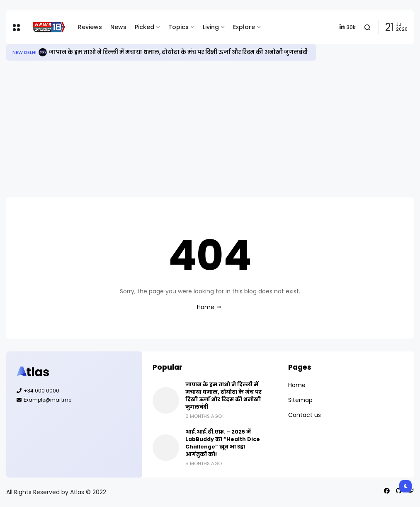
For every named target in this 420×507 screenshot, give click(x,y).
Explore (244, 27)
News (118, 27)
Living (211, 27)
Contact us (305, 415)
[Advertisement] (210, 129)
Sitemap (300, 400)
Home (206, 307)
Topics (178, 27)
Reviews (90, 27)
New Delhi (24, 52)
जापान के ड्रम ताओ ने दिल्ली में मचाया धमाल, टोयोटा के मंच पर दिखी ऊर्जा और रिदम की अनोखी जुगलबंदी (178, 52)
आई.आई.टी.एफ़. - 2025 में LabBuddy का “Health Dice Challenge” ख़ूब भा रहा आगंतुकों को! (223, 443)
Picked (144, 27)
